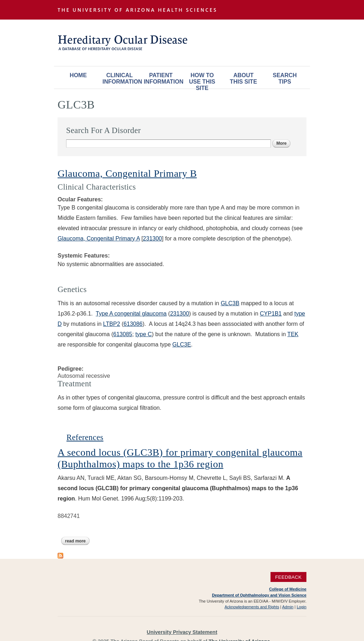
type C (144, 334)
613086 (133, 324)
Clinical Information (121, 78)
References (85, 437)
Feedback (288, 577)
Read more (77, 541)
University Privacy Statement (182, 632)
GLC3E (182, 345)
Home (78, 75)
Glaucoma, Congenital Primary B (127, 173)
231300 (152, 239)
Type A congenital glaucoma (131, 314)
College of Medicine (288, 589)
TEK (293, 334)
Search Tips (285, 78)
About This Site (243, 78)
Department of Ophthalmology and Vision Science (259, 595)
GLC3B (230, 303)
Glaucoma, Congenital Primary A (99, 239)
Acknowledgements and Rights (252, 607)
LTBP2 (112, 324)
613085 (123, 334)
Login (302, 607)
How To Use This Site (202, 80)
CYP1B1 (271, 314)
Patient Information (162, 78)
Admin (288, 607)
